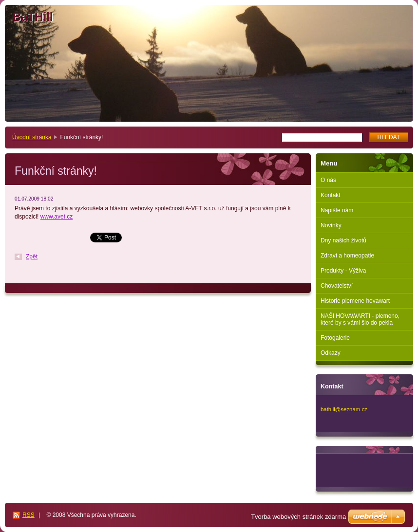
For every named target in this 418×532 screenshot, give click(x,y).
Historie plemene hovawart (355, 301)
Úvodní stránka (32, 137)
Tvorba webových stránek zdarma (298, 517)
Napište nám (337, 210)
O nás (328, 180)
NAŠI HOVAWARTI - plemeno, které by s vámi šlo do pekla (360, 319)
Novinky (331, 225)
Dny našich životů (343, 240)
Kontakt (331, 195)
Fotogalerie (335, 338)
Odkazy (331, 353)
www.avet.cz (57, 217)
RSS (28, 515)
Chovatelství (337, 286)
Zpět (32, 257)
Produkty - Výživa (343, 271)
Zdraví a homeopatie (347, 256)
